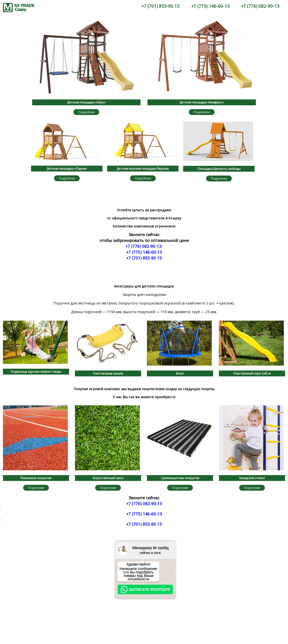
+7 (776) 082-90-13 (260, 6)
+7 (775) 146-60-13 (210, 6)
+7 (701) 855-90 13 (160, 6)
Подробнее (86, 112)
